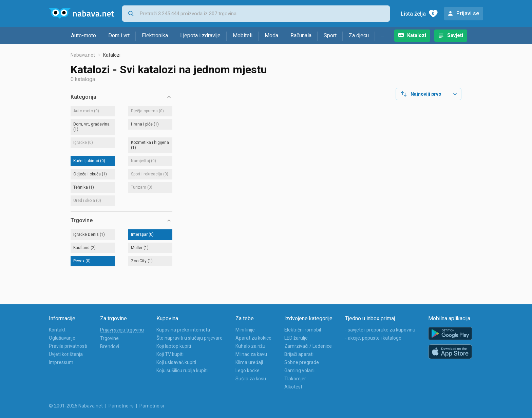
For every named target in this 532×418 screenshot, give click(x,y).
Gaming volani (299, 370)
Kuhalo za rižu (250, 346)
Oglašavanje (62, 338)
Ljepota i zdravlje (200, 35)
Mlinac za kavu (251, 354)
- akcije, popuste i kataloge (373, 338)
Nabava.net (83, 55)
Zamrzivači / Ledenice (308, 346)
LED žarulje (296, 338)
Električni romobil (303, 330)
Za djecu (359, 35)
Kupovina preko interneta (183, 330)
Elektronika (155, 35)
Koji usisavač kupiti (176, 362)
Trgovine (109, 338)
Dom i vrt (119, 35)
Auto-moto (83, 35)
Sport (330, 35)
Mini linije (245, 330)
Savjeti (455, 35)
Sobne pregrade (302, 362)
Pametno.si (152, 406)
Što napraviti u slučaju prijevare (189, 338)
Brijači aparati (299, 354)
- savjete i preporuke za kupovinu (380, 330)
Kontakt (57, 330)
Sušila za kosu (251, 379)
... (383, 35)
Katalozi (417, 35)
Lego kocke (248, 370)
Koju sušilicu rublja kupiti (182, 370)
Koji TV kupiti (170, 354)
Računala (301, 35)
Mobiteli (243, 35)
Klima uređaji (249, 362)
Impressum (61, 362)
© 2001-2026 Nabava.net (76, 406)
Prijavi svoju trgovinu (122, 330)
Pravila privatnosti (68, 346)
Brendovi (110, 346)
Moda (271, 35)
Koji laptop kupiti (174, 346)
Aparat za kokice (253, 338)
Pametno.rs (121, 406)
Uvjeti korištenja (66, 354)
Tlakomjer (295, 379)
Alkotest (293, 387)
